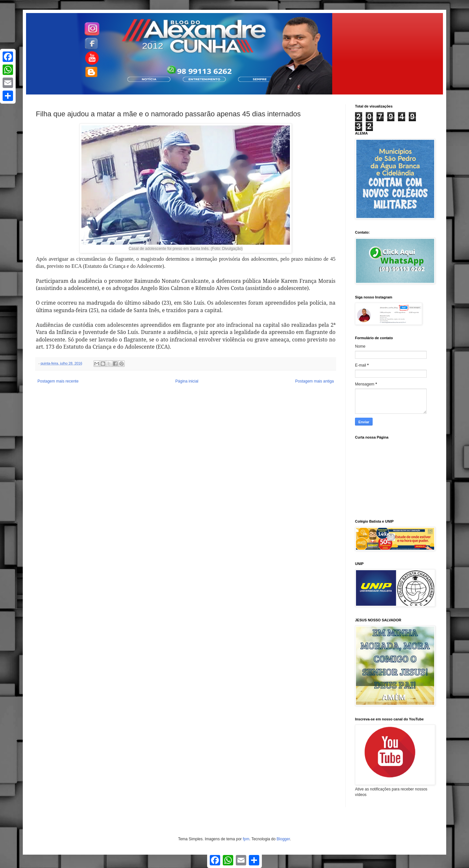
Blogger (283, 839)
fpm (246, 839)
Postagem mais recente (58, 381)
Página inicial (187, 381)
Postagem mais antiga (314, 381)
